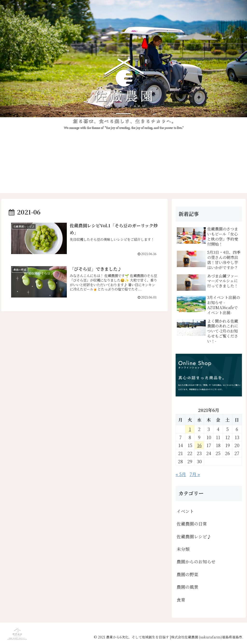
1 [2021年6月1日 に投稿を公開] (190, 429)
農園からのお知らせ (196, 561)
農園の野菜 (187, 574)
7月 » (195, 474)
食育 (181, 600)
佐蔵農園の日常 (192, 524)
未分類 (183, 549)
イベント (185, 511)
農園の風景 (187, 587)
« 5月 (181, 474)
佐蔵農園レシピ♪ (194, 536)
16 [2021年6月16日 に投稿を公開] (199, 445)
